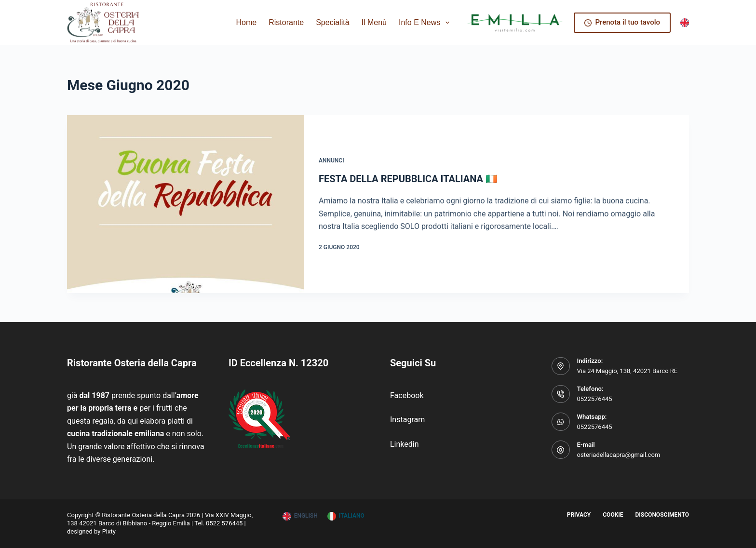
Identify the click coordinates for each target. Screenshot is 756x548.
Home (247, 22)
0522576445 (595, 399)
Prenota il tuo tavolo (622, 22)
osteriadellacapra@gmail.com (619, 455)
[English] (685, 23)
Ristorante (286, 22)
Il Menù (374, 22)
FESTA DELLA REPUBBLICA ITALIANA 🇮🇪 (408, 179)
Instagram (407, 420)
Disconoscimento (662, 515)
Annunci (331, 160)
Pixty (109, 531)
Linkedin (405, 444)
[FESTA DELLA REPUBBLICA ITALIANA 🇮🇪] (186, 204)
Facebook (407, 395)
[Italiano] (346, 516)
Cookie (613, 515)
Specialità (332, 22)
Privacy (579, 515)
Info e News (426, 23)
